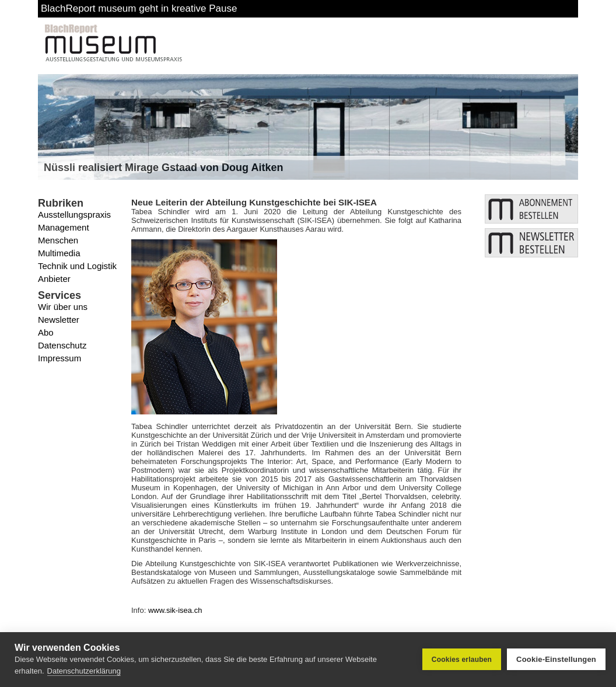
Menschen (58, 240)
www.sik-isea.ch (175, 610)
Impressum (60, 358)
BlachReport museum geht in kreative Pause (139, 8)
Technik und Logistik (77, 266)
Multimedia (59, 253)
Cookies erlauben (462, 660)
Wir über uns (63, 307)
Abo (46, 332)
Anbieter (54, 279)
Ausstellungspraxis (74, 215)
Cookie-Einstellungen (556, 659)
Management (64, 227)
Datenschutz (62, 345)
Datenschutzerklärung (84, 671)
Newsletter (59, 320)
